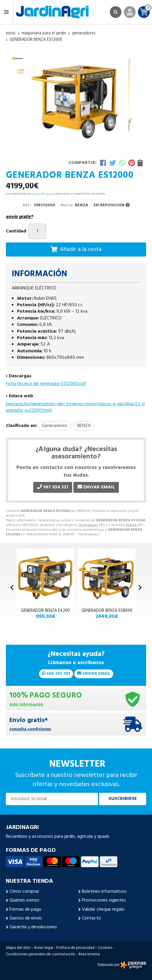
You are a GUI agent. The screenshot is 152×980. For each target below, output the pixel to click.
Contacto (91, 918)
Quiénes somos (24, 900)
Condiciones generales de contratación (40, 954)
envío (35, 194)
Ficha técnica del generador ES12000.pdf (46, 384)
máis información (26, 705)
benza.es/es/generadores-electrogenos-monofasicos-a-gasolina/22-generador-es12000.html (75, 407)
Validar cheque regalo (103, 909)
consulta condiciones (30, 729)
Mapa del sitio (18, 948)
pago (48, 194)
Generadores (88, 525)
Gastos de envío (26, 918)
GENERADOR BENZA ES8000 (107, 611)
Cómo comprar (24, 892)
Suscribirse (123, 799)
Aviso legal (44, 948)
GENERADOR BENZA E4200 (45, 611)
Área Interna (89, 954)
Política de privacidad (75, 948)
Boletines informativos (104, 892)
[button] (140, 588)
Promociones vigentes (104, 900)
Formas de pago (25, 909)
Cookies (105, 948)
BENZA (131, 525)
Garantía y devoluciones (33, 927)
